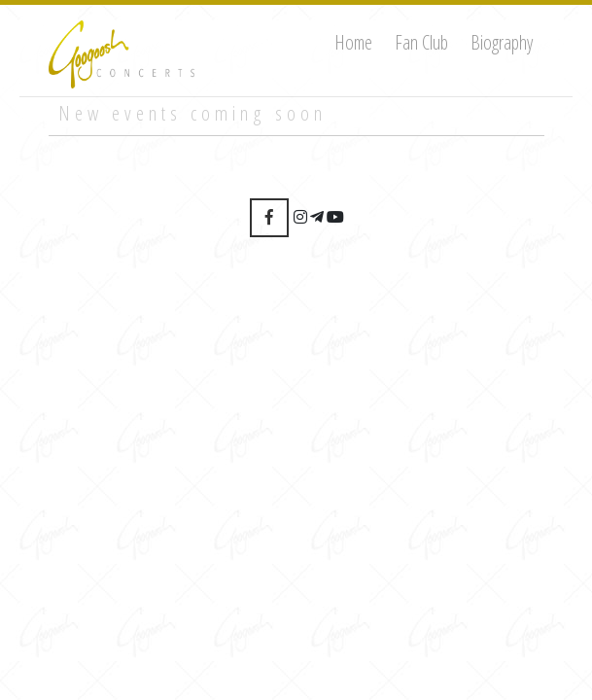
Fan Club (421, 42)
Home (353, 42)
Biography (502, 42)
